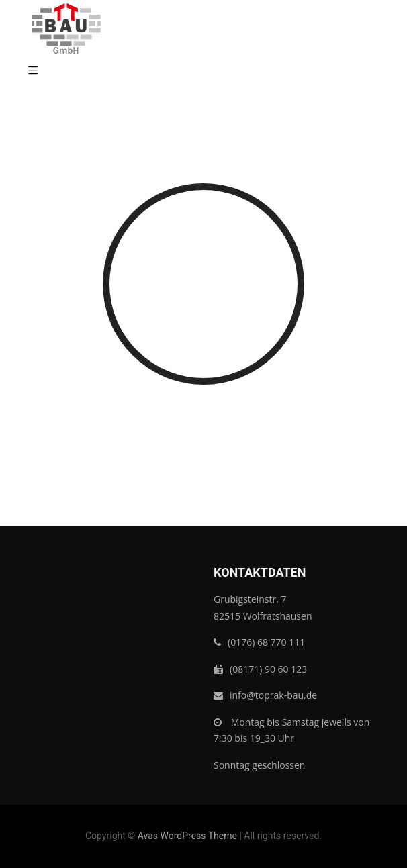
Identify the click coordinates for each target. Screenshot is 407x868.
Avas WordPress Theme (187, 836)
